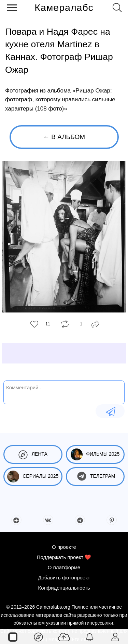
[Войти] (115, 637)
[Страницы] (13, 637)
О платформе (64, 567)
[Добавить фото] (64, 637)
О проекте (64, 547)
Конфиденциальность (64, 588)
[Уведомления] (90, 637)
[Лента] (38, 637)
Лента (33, 454)
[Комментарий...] (64, 392)
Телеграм (95, 477)
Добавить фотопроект (64, 578)
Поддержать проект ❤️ (64, 557)
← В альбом (64, 137)
